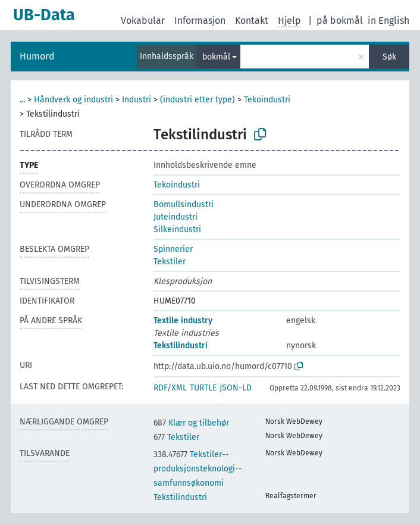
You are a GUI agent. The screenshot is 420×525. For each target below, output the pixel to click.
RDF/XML (170, 388)
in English (388, 21)
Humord (37, 56)
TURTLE (203, 388)
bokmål (216, 57)
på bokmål (340, 21)
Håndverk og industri (73, 100)
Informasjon (200, 21)
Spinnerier (173, 249)
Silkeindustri (177, 229)
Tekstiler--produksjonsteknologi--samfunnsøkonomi (198, 469)
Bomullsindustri (184, 204)
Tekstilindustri (181, 346)
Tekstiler (170, 262)
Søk (389, 57)
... (22, 100)
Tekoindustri (267, 100)
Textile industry (183, 321)
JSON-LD (236, 388)
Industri (137, 100)
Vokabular (143, 21)
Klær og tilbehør (191, 423)
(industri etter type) (198, 100)
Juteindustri (175, 217)
